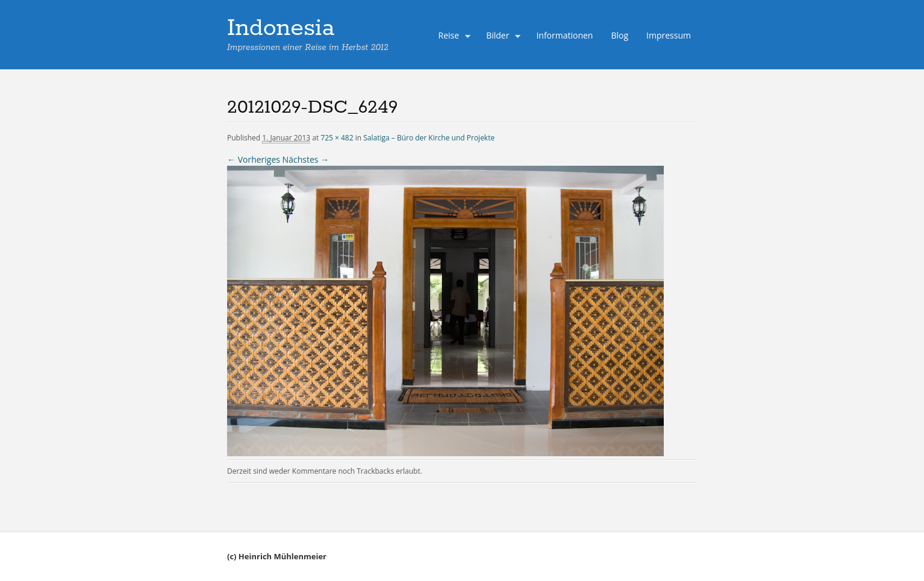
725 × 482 (337, 138)
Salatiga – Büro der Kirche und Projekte (429, 138)
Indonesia (281, 28)
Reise (452, 37)
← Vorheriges (254, 159)
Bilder (501, 37)
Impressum (669, 35)
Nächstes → (306, 159)
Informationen (564, 35)
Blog (620, 35)
